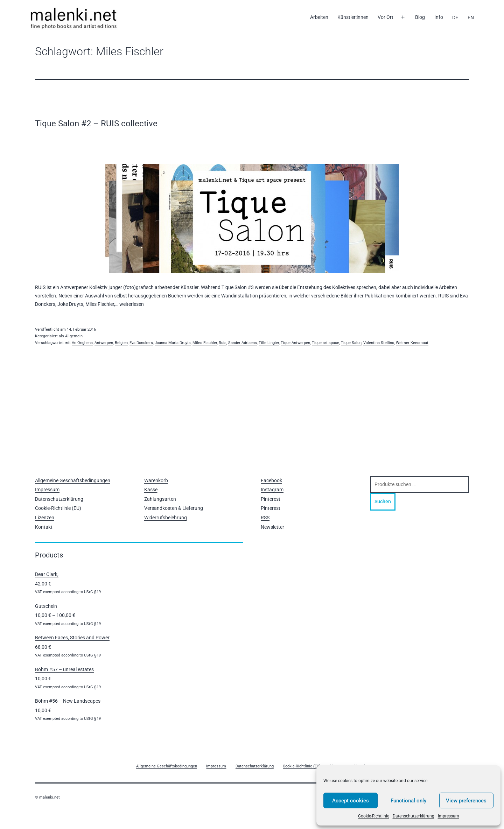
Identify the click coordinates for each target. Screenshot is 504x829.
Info (439, 17)
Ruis (223, 343)
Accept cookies (351, 801)
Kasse (151, 490)
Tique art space (325, 343)
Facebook (271, 480)
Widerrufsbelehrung (166, 518)
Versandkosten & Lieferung (174, 508)
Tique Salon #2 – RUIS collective (96, 124)
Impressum (449, 816)
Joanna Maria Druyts (173, 343)
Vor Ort (386, 17)
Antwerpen (104, 343)
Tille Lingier (269, 343)
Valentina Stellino (379, 343)
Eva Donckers (141, 343)
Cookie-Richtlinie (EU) (58, 508)
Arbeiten (319, 17)
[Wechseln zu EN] (470, 17)
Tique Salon (351, 343)
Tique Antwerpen (295, 343)
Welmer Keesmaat (412, 343)
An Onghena (82, 343)
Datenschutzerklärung (414, 816)
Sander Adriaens (243, 343)
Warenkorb (156, 480)
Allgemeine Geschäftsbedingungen (73, 480)
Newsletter (272, 527)
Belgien (121, 343)
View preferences (466, 801)
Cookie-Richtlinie (374, 816)
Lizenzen (45, 518)
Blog (420, 17)
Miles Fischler (205, 343)
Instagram (272, 490)
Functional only (408, 801)
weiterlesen (132, 304)
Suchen (383, 501)
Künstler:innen (353, 17)
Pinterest (271, 499)
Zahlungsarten (160, 499)
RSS (265, 518)
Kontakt (44, 527)
